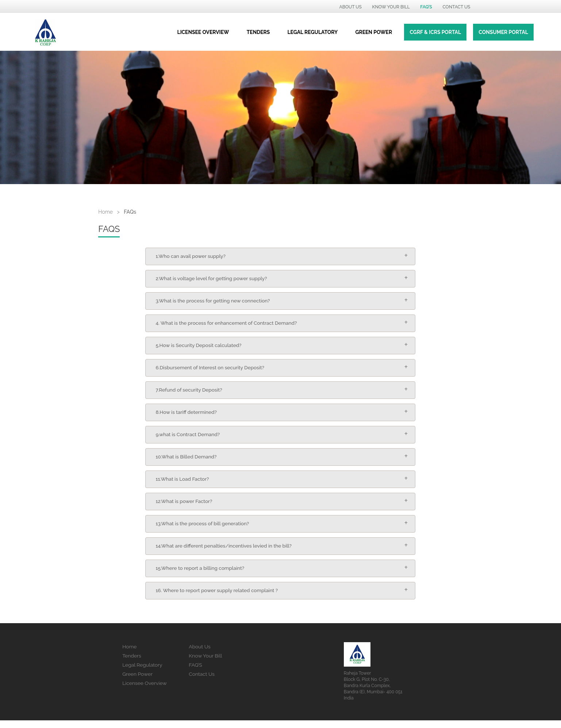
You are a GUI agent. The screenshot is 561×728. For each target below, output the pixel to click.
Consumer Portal (503, 32)
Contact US (456, 7)
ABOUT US (351, 7)
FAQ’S (195, 672)
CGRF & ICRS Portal (435, 32)
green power (374, 32)
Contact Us (202, 681)
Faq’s (426, 7)
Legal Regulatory (142, 672)
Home (105, 212)
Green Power (137, 681)
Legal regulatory (313, 32)
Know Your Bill (205, 663)
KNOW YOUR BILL (391, 7)
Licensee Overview (203, 32)
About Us (200, 654)
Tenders (258, 32)
